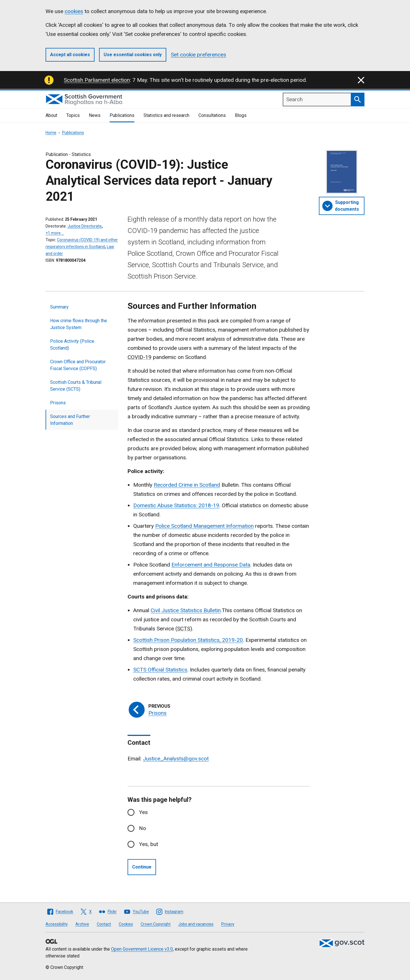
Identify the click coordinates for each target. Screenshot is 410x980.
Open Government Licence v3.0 (142, 949)
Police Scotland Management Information (204, 526)
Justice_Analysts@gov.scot (176, 759)
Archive (82, 924)
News (95, 115)
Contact (104, 924)
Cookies (126, 924)
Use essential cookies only (133, 55)
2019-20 (232, 640)
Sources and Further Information (70, 420)
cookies (74, 11)
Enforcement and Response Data (211, 565)
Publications (122, 115)
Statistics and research (166, 115)
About (51, 115)
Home (51, 133)
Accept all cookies (70, 55)
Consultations (212, 115)
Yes (143, 812)
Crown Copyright (156, 924)
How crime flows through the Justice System (79, 324)
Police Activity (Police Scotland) (72, 345)
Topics (73, 115)
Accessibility (57, 924)
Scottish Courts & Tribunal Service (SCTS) (76, 386)
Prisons (58, 403)
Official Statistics (168, 670)
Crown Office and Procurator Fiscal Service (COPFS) (78, 365)
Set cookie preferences (198, 55)
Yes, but (148, 844)
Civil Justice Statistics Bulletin (186, 610)
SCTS (141, 670)
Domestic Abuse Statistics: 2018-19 (176, 505)
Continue (142, 867)
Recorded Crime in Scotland (187, 485)
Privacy (228, 924)
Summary (59, 307)
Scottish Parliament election (97, 80)
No (143, 828)
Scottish (144, 640)
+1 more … (55, 233)
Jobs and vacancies (196, 924)
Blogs (241, 115)
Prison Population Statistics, (188, 640)
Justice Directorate (85, 226)
